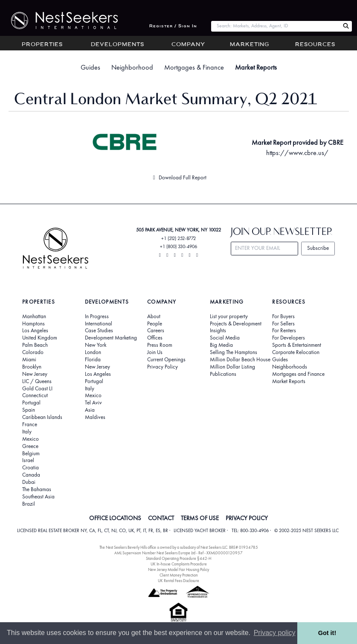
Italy (27, 432)
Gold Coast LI (37, 389)
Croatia (30, 468)
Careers (156, 331)
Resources (315, 45)
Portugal (31, 403)
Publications (223, 374)
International (99, 324)
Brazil (29, 504)
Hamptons (33, 324)
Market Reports (256, 67)
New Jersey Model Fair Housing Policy (178, 569)
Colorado (33, 352)
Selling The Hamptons (234, 352)
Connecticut (35, 395)
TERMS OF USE (200, 518)
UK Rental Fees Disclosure (178, 581)
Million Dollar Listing (232, 367)
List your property (229, 316)
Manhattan (34, 316)
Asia (90, 410)
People (155, 324)
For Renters (284, 331)
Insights (218, 331)
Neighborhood (132, 67)
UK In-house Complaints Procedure (179, 564)
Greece (30, 446)
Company (188, 45)
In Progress (97, 316)
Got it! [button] (327, 633)
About (154, 316)
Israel (28, 460)
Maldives (95, 417)
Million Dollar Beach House (240, 360)
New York (96, 345)
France (30, 424)
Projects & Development (236, 324)
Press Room (160, 345)
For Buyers (283, 316)
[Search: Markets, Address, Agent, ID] (275, 26)
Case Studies (99, 331)
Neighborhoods (290, 367)
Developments (118, 45)
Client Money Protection (179, 575)
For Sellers (283, 324)
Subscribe (318, 248)
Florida (93, 360)
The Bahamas (37, 489)
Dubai (29, 482)
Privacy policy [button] (275, 633)
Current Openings (166, 360)
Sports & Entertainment (297, 345)
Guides (90, 67)
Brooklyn (32, 367)
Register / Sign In (173, 26)
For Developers (289, 338)
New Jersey (35, 374)
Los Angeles (35, 331)
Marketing (250, 45)
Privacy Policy (163, 367)
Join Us (155, 352)
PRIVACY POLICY (247, 518)
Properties (42, 45)
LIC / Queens (37, 381)
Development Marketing (111, 338)
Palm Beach (35, 345)
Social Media (225, 338)
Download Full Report (178, 177)
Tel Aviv (93, 403)
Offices (155, 338)
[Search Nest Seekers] (346, 26)
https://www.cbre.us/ (297, 153)
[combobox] (275, 26)
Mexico (30, 439)
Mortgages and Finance (298, 374)
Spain (29, 410)
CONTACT (161, 518)
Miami (29, 360)
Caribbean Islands (42, 417)
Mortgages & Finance (194, 67)
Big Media (221, 345)
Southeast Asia (38, 497)
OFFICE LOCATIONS (115, 518)
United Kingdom (40, 338)
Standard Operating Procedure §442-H (178, 558)
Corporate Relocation (296, 352)
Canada (31, 475)
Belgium (31, 454)
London (93, 352)
